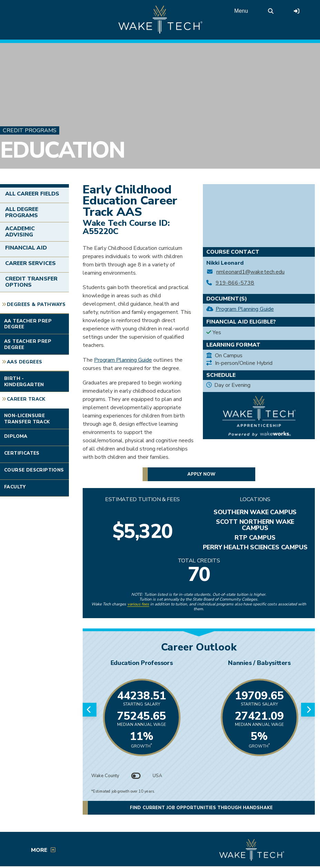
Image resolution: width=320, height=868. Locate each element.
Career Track (26, 399)
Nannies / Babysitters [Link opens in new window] (259, 663)
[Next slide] (308, 710)
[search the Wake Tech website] (271, 11)
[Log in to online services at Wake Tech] (297, 11)
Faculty (15, 487)
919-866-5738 (235, 283)
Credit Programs (30, 130)
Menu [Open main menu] (241, 11)
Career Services (30, 263)
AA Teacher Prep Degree (28, 324)
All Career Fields (32, 194)
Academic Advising (20, 232)
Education (62, 150)
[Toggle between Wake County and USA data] (136, 776)
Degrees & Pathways (36, 304)
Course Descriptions (34, 470)
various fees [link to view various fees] (138, 604)
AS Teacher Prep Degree (28, 344)
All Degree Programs (22, 212)
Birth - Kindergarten (24, 381)
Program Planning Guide (245, 309)
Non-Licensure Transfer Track (27, 419)
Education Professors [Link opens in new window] (142, 663)
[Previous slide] (90, 710)
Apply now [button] (201, 474)
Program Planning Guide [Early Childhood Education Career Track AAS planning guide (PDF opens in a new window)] (123, 360)
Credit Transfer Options (31, 282)
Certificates (22, 453)
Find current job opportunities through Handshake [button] (201, 808)
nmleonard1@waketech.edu (250, 272)
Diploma (16, 436)
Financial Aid (26, 248)
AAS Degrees (24, 362)
